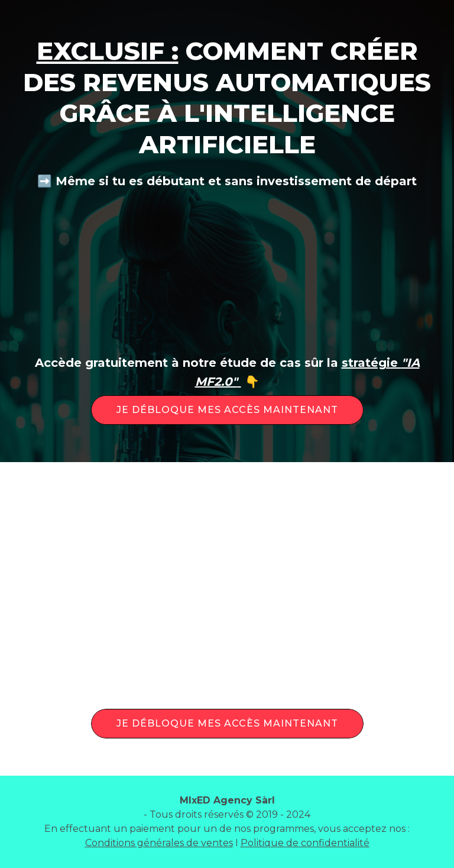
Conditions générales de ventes (159, 843)
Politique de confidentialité (305, 843)
